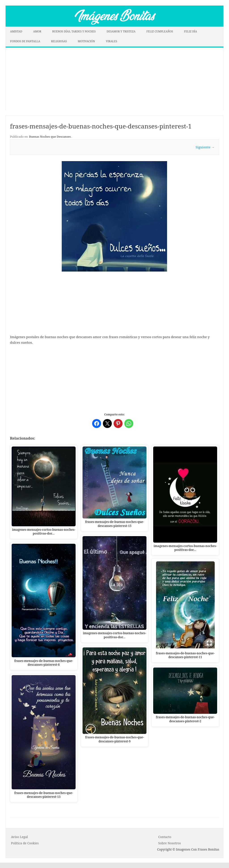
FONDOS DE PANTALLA (25, 41)
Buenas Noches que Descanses (50, 137)
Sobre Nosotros (169, 843)
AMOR (37, 31)
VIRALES (112, 41)
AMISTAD (16, 31)
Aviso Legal (19, 837)
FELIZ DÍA (191, 31)
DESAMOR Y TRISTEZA (121, 31)
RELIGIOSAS (59, 41)
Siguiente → (205, 147)
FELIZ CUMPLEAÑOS (160, 31)
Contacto (165, 837)
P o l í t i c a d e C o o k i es (25, 843)
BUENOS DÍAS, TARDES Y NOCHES (74, 31)
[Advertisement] (114, 79)
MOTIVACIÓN (86, 41)
